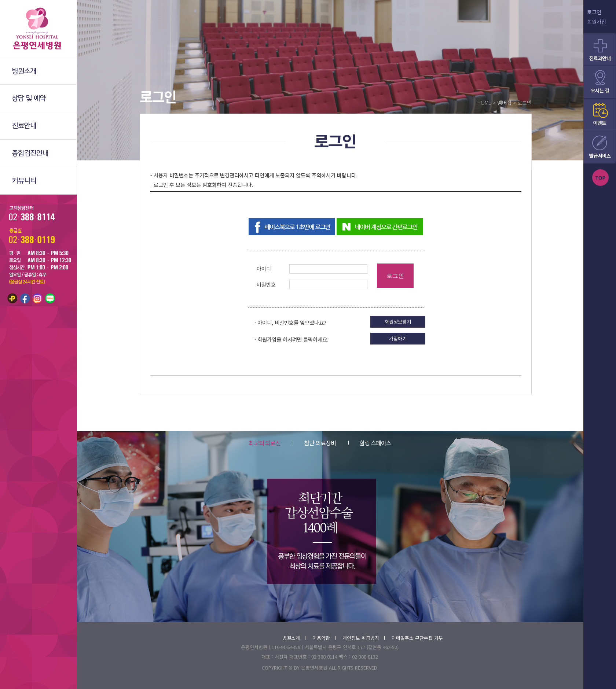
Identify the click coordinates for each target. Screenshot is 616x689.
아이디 (264, 269)
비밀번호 (266, 284)
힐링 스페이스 (370, 443)
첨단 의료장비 (314, 443)
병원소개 (294, 638)
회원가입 (597, 21)
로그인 (594, 12)
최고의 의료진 (265, 443)
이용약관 (324, 638)
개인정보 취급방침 (364, 638)
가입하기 (398, 338)
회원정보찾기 (398, 322)
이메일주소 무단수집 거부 (417, 638)
